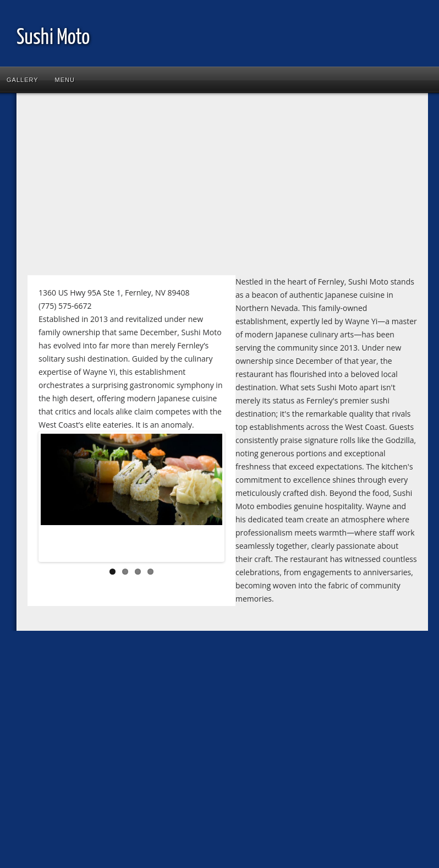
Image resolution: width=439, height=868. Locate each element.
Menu (65, 80)
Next (206, 499)
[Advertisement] (183, 187)
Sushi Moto (53, 38)
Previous (57, 499)
